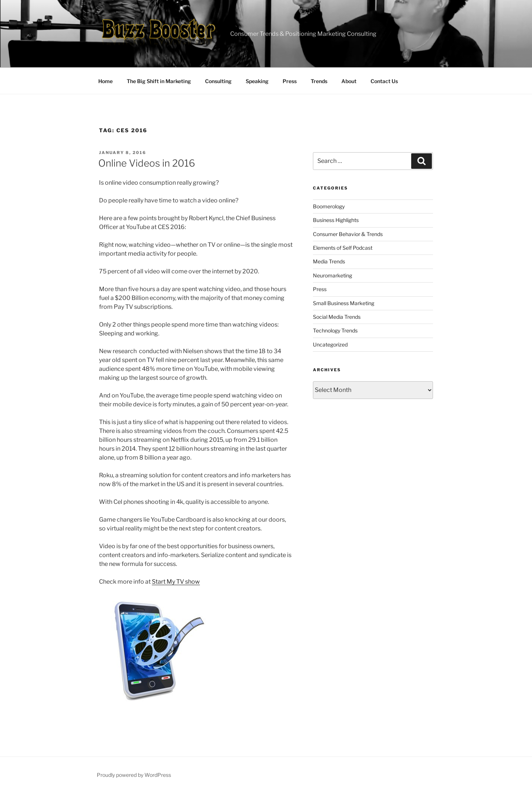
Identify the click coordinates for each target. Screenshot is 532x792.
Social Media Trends (337, 317)
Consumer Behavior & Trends (348, 234)
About (349, 81)
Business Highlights (336, 220)
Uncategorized (330, 344)
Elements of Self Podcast (343, 248)
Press (290, 81)
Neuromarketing (332, 275)
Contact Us (384, 81)
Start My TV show (176, 582)
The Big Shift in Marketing (159, 81)
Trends (319, 81)
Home (105, 81)
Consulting (218, 81)
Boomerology (329, 206)
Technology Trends (335, 330)
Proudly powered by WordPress (134, 775)
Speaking (257, 81)
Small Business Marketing (344, 303)
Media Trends (329, 261)
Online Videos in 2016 (147, 163)
